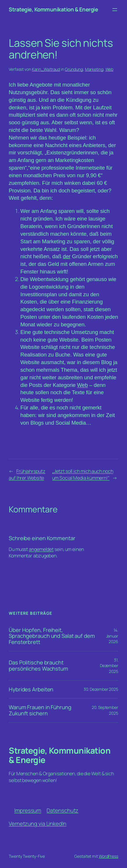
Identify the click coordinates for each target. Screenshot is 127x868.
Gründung (74, 69)
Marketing (94, 69)
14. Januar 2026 (112, 636)
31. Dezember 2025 (109, 666)
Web (110, 69)
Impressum (28, 810)
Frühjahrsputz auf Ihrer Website (27, 475)
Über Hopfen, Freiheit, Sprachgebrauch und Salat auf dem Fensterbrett (52, 636)
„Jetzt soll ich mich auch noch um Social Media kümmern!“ (83, 475)
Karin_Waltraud (46, 69)
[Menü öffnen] (115, 10)
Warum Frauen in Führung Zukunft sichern (40, 710)
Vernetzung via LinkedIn (38, 824)
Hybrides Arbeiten (31, 689)
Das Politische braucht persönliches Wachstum (38, 666)
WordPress (109, 856)
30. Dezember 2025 (101, 689)
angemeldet (41, 549)
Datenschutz (62, 810)
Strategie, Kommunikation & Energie (53, 9)
